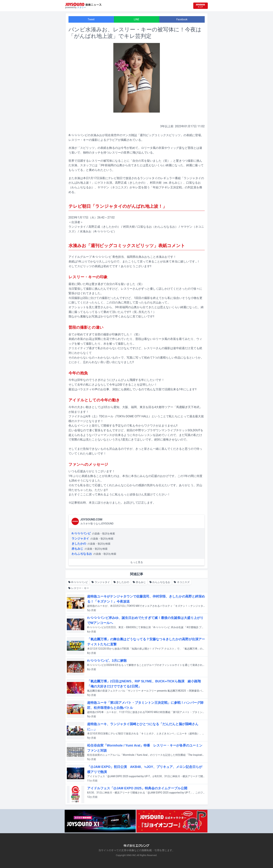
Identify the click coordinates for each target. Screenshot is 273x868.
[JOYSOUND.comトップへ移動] (201, 6)
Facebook (182, 19)
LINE (136, 19)
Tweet (91, 19)
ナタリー (82, 7)
